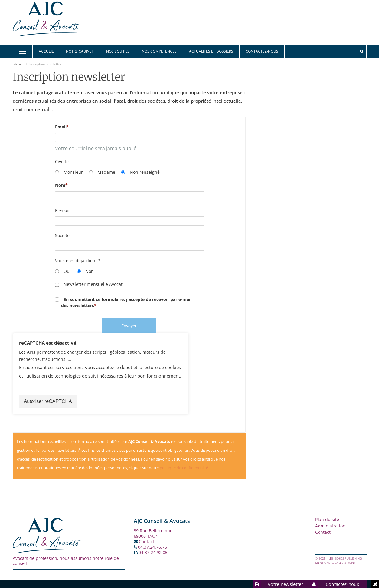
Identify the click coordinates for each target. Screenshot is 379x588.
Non (85, 271)
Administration (330, 526)
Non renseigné (140, 172)
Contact (147, 542)
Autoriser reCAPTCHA (48, 401)
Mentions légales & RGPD (335, 563)
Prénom (63, 210)
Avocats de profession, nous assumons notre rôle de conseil (66, 561)
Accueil (46, 51)
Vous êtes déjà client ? (77, 261)
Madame (102, 172)
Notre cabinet (80, 51)
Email (61, 127)
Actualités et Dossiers (211, 51)
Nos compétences (159, 51)
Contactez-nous (262, 51)
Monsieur (69, 172)
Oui (63, 271)
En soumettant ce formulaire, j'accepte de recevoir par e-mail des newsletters (123, 302)
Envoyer (129, 326)
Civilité (62, 162)
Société (62, 235)
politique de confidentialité (184, 468)
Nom (60, 185)
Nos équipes (118, 51)
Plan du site (327, 519)
